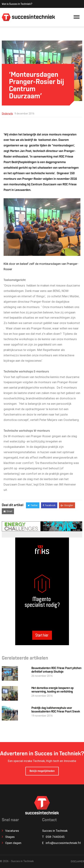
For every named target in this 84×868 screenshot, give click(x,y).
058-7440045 (55, 837)
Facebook (49, 505)
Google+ (67, 505)
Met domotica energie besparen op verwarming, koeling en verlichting (52, 690)
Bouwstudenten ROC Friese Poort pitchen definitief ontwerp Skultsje (56, 670)
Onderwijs (7, 114)
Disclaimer (77, 862)
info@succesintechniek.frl (63, 843)
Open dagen (12, 843)
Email (8, 511)
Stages (8, 837)
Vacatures (10, 831)
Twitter (33, 505)
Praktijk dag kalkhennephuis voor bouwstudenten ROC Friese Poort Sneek (56, 710)
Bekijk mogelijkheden (42, 771)
